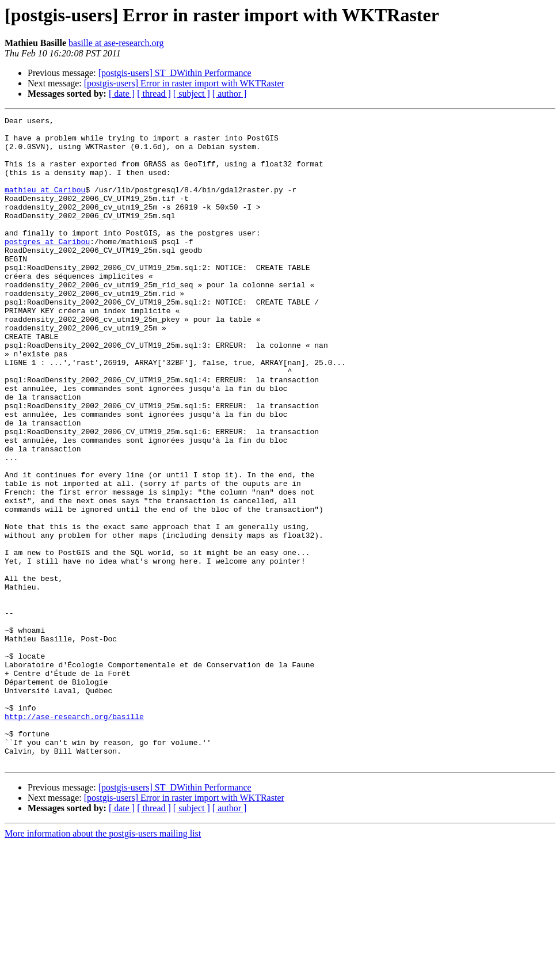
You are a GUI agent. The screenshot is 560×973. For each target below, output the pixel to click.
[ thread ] (154, 94)
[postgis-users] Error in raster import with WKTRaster (184, 83)
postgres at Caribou (47, 267)
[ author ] (230, 94)
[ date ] (122, 94)
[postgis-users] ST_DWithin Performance (175, 73)
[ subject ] (192, 94)
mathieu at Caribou (45, 205)
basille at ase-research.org (116, 43)
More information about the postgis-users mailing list (103, 963)
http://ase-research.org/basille (74, 837)
